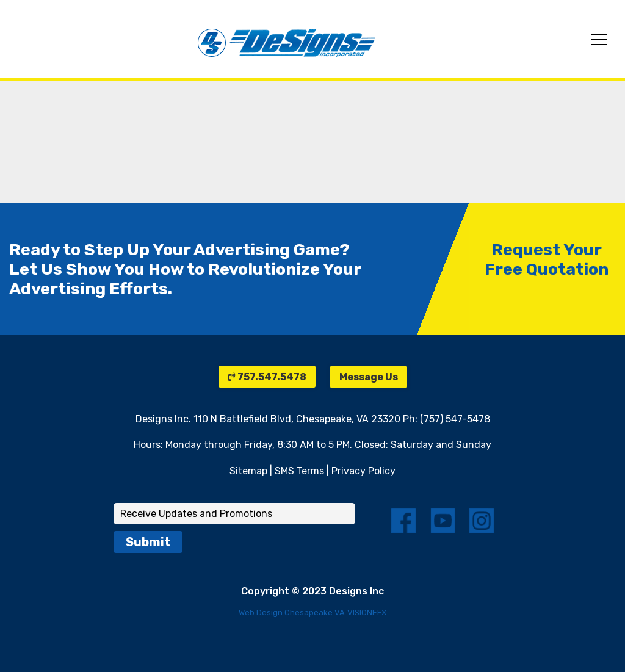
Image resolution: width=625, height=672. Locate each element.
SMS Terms (299, 471)
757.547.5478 (267, 377)
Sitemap (248, 471)
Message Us (369, 377)
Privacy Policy (363, 471)
